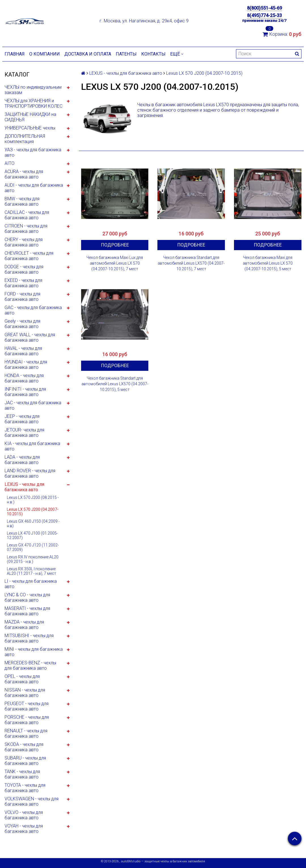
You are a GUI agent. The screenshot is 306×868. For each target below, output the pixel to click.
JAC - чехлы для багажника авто (33, 405)
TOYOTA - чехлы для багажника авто (25, 788)
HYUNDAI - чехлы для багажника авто (26, 365)
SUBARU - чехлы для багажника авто (25, 761)
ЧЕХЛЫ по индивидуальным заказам (33, 90)
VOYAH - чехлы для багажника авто (24, 829)
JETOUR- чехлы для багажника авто (24, 433)
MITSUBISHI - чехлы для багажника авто (29, 638)
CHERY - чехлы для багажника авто (24, 242)
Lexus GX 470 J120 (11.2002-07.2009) (33, 547)
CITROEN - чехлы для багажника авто (26, 229)
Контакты (153, 54)
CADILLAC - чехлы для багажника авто (27, 215)
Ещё (177, 54)
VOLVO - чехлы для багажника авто (24, 815)
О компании (45, 54)
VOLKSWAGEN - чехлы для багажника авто (31, 801)
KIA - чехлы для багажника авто (32, 446)
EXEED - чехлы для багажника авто (23, 283)
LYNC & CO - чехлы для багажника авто (27, 597)
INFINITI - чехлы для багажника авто (25, 392)
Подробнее (115, 245)
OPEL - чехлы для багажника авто (22, 679)
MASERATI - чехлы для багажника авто (27, 611)
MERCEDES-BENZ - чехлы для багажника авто (30, 665)
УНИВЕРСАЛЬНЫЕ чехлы (30, 128)
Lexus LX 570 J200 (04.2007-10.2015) (33, 512)
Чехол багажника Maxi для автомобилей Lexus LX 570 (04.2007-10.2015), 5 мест (268, 263)
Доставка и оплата (88, 54)
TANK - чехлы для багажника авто (22, 774)
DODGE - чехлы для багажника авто (24, 269)
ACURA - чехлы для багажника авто (24, 174)
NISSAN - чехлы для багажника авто (25, 693)
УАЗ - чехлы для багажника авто (33, 152)
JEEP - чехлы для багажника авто (22, 419)
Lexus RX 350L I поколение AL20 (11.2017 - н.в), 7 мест (31, 571)
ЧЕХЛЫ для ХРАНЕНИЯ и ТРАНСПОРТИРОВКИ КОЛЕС (33, 103)
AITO (10, 163)
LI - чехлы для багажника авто (31, 584)
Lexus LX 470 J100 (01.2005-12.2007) (32, 535)
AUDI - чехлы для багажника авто (34, 188)
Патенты (126, 54)
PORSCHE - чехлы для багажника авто (27, 720)
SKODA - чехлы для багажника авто (24, 747)
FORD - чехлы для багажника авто (22, 297)
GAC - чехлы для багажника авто (33, 310)
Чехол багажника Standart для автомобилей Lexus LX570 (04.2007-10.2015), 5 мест (115, 384)
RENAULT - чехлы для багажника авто (26, 733)
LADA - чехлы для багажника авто (22, 460)
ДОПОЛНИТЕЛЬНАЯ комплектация (25, 139)
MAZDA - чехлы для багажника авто (24, 625)
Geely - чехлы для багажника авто (22, 324)
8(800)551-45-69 (264, 8)
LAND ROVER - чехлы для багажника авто (30, 473)
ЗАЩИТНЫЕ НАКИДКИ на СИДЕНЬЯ (30, 117)
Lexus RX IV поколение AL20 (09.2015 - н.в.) (33, 559)
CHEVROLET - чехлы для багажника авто (29, 256)
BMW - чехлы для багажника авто (22, 201)
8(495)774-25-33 (264, 15)
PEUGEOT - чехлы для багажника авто (27, 706)
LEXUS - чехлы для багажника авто (24, 487)
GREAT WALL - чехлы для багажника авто (30, 337)
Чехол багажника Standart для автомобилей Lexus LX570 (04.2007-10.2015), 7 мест (191, 263)
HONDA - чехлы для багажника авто (24, 378)
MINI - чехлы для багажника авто (34, 652)
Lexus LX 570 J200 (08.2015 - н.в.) (33, 500)
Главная (15, 54)
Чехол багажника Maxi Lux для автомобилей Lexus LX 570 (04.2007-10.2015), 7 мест (115, 263)
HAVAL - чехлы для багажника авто (23, 351)
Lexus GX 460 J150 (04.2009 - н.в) (33, 524)
